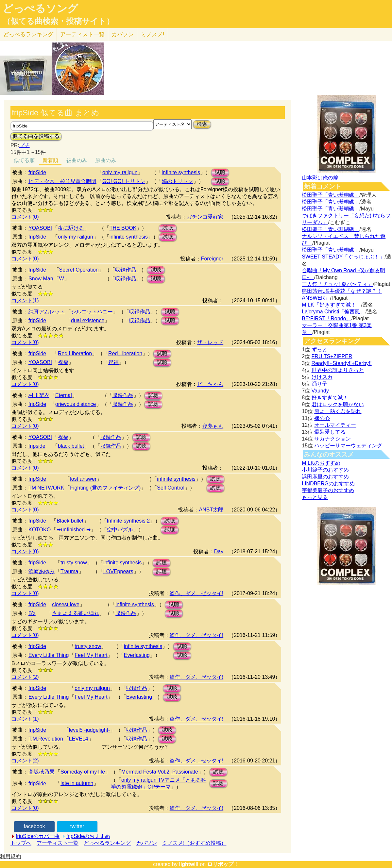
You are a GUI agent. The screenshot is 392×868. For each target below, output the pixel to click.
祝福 (63, 362)
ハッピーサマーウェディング (348, 446)
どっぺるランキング (107, 843)
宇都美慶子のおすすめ (328, 490)
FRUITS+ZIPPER (332, 356)
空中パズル (120, 530)
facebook (34, 826)
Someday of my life (83, 772)
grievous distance (76, 404)
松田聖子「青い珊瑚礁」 (331, 195)
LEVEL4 (79, 739)
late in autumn (77, 783)
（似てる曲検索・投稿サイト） (58, 21)
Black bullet (70, 521)
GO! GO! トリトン (124, 181)
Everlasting (137, 655)
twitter (77, 826)
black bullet (71, 446)
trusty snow (74, 563)
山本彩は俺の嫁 (320, 178)
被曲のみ (77, 160)
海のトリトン (178, 181)
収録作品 (126, 270)
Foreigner (212, 259)
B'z (32, 613)
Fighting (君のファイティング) (105, 488)
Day (219, 551)
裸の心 (322, 418)
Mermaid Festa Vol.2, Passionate (160, 772)
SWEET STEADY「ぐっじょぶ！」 (343, 257)
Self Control (171, 488)
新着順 (50, 160)
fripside (37, 446)
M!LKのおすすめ (321, 463)
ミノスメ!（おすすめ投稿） (194, 843)
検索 (202, 124)
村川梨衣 (39, 395)
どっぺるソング (40, 8)
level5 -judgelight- (89, 730)
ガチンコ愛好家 (205, 217)
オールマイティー (335, 425)
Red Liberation (75, 353)
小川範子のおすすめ (325, 470)
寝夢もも (213, 426)
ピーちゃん (210, 384)
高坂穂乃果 (42, 772)
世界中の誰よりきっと (338, 370)
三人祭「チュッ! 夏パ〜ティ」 (337, 284)
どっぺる (28, 34)
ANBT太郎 (211, 510)
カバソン (123, 34)
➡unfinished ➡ (73, 530)
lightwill (189, 864)
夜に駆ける (71, 228)
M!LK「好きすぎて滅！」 (331, 305)
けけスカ (322, 377)
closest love (66, 604)
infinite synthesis (181, 172)
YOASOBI (40, 228)
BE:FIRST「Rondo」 (326, 318)
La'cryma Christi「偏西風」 (333, 312)
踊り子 (319, 384)
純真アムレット (47, 312)
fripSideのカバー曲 (38, 836)
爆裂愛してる (330, 432)
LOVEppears (118, 571)
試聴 (220, 172)
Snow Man (41, 279)
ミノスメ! (153, 34)
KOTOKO (40, 530)
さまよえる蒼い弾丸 (76, 613)
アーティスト (82, 34)
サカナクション (332, 439)
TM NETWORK (46, 488)
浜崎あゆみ (42, 571)
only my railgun (120, 172)
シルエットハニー (92, 312)
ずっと (319, 350)
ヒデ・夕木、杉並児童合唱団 (62, 181)
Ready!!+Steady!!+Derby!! (342, 363)
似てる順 (24, 160)
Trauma (69, 571)
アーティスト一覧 (58, 843)
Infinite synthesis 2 (128, 521)
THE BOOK (123, 228)
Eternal (64, 395)
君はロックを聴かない (338, 404)
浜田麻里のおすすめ (325, 477)
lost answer (83, 479)
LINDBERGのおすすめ (328, 484)
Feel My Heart (91, 655)
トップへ (21, 843)
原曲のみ (106, 160)
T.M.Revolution (46, 739)
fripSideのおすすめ (88, 836)
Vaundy (320, 391)
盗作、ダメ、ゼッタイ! (196, 593)
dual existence (88, 320)
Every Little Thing (49, 655)
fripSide (37, 172)
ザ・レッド (210, 342)
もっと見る (315, 497)
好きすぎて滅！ (330, 398)
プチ (25, 145)
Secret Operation (79, 270)
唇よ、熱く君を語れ (338, 411)
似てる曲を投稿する (36, 136)
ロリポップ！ (223, 864)
